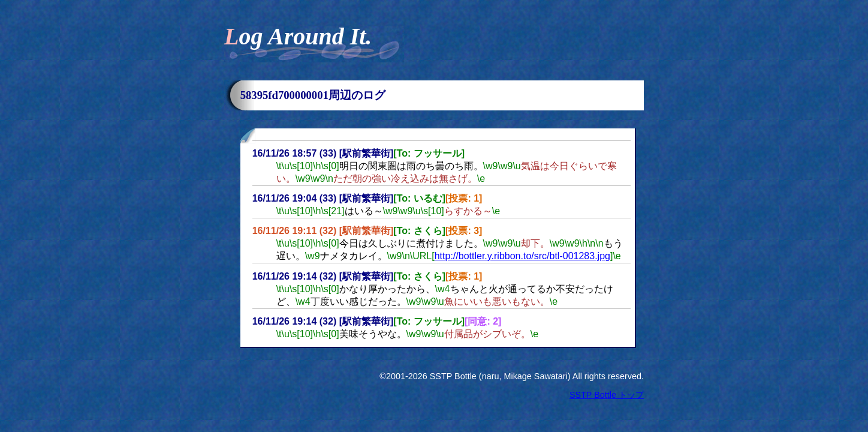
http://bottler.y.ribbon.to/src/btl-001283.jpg (522, 256)
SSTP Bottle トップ (607, 395)
